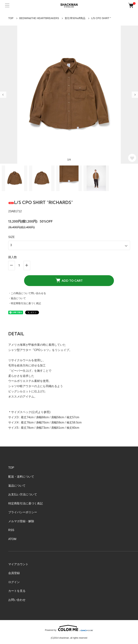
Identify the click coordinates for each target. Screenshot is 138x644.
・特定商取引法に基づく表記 (25, 303)
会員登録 (14, 573)
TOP (11, 18)
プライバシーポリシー (23, 512)
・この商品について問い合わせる (27, 293)
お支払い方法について (23, 494)
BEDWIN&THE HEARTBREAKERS (39, 18)
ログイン (14, 582)
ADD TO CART (69, 280)
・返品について (17, 298)
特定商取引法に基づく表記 (26, 503)
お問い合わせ (17, 600)
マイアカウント (18, 564)
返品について (17, 486)
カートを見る (17, 591)
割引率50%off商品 (75, 18)
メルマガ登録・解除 (21, 521)
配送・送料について (21, 477)
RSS (11, 530)
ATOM (12, 539)
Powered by (69, 628)
